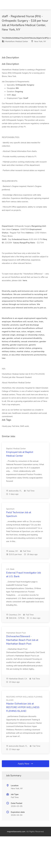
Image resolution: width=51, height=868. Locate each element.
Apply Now (25, 764)
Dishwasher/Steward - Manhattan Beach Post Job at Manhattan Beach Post (22, 640)
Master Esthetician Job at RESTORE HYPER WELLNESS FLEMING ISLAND (23, 707)
